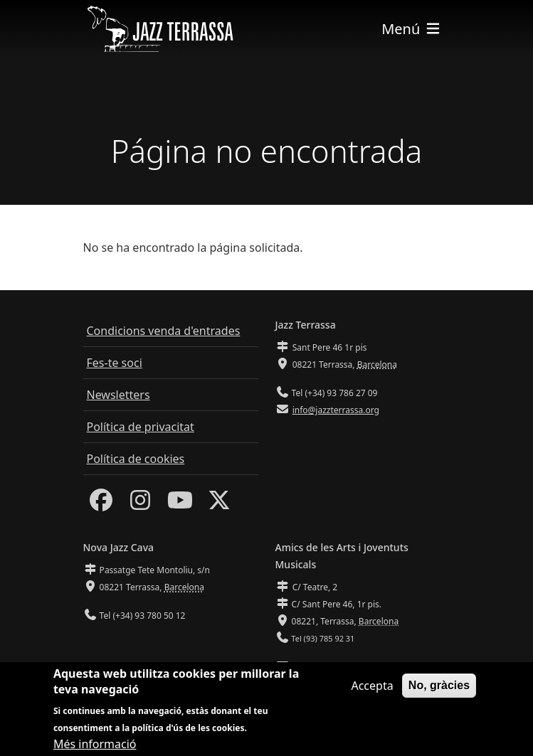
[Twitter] (219, 504)
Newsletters (118, 395)
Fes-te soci (115, 363)
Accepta (372, 689)
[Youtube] (180, 504)
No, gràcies (439, 689)
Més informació (95, 747)
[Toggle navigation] (411, 29)
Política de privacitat (141, 427)
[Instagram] (140, 504)
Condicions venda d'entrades (164, 331)
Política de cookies (136, 459)
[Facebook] (101, 504)
